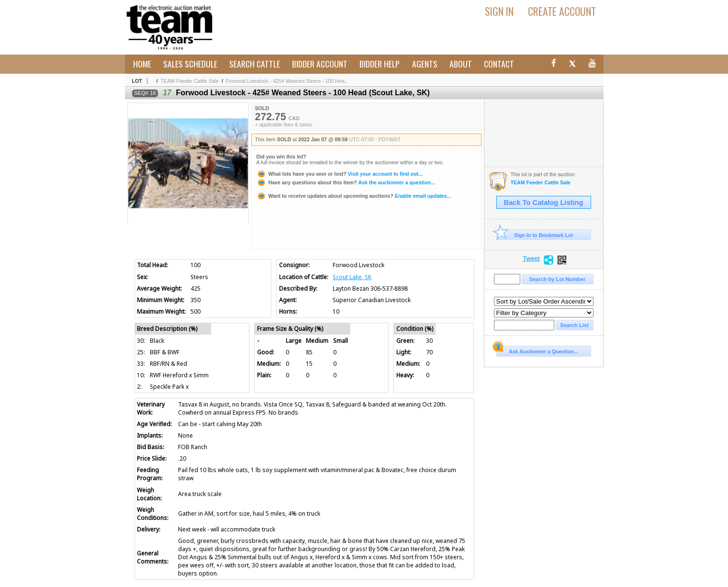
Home (142, 64)
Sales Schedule (190, 64)
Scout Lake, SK (352, 277)
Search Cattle (255, 64)
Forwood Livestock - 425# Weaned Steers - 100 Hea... (287, 81)
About (461, 64)
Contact (499, 64)
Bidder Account (320, 64)
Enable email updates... (354, 196)
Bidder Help (380, 64)
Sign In (499, 11)
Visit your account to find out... (340, 174)
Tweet (531, 259)
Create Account (562, 11)
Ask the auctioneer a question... (346, 182)
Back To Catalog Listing (544, 203)
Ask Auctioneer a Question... (537, 350)
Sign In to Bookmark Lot (535, 235)
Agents (425, 64)
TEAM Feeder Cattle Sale (190, 81)
